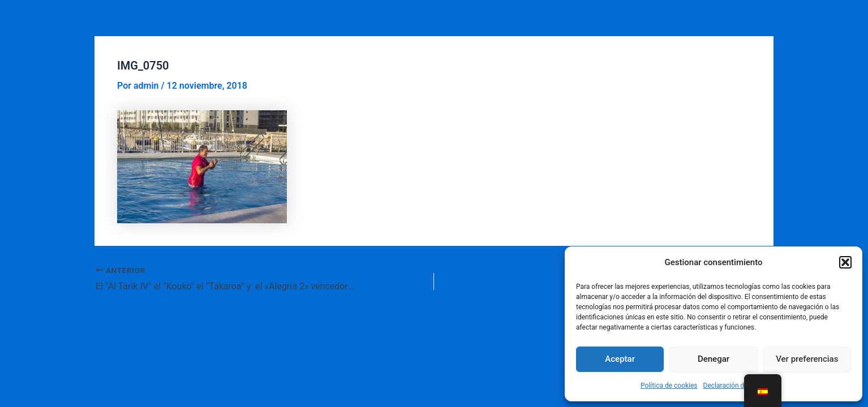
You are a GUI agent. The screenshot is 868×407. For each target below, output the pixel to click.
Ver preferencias (807, 359)
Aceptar (620, 359)
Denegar (714, 359)
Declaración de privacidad (742, 386)
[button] (845, 262)
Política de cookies (669, 386)
